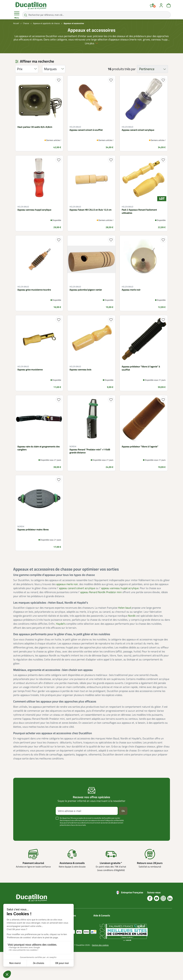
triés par (130, 69)
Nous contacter (101, 920)
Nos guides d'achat (103, 928)
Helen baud (124, 608)
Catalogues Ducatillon (77, 920)
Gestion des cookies (100, 973)
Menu (17, 15)
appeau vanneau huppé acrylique (120, 588)
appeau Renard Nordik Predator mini (101, 592)
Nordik (132, 616)
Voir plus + (25, 830)
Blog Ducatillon (101, 924)
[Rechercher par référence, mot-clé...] (96, 15)
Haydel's (61, 624)
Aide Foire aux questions (100, 934)
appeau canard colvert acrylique (77, 588)
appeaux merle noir (67, 584)
